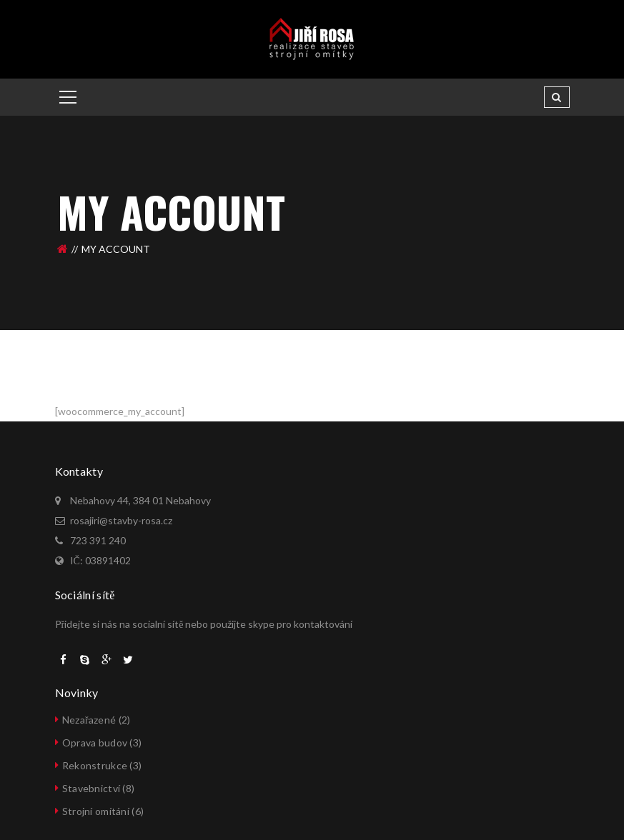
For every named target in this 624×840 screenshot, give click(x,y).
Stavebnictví (91, 788)
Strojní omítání (96, 811)
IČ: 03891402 (100, 560)
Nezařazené (89, 720)
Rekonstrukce (95, 765)
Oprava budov (95, 742)
